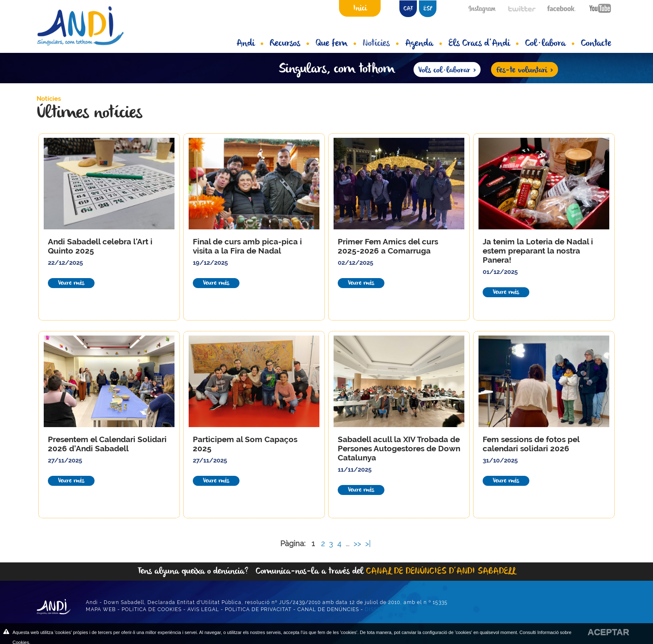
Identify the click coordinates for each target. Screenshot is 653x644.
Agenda (424, 44)
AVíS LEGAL (203, 609)
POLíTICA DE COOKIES (152, 609)
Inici (360, 8)
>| (369, 543)
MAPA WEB (101, 609)
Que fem (336, 44)
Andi (250, 44)
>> (358, 543)
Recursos (289, 44)
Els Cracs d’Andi (484, 44)
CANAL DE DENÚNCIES (328, 609)
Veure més (71, 283)
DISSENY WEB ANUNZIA (398, 609)
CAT (408, 9)
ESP (428, 9)
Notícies (381, 44)
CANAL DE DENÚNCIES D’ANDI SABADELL (441, 571)
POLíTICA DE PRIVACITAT (258, 609)
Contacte (596, 44)
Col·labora (550, 44)
